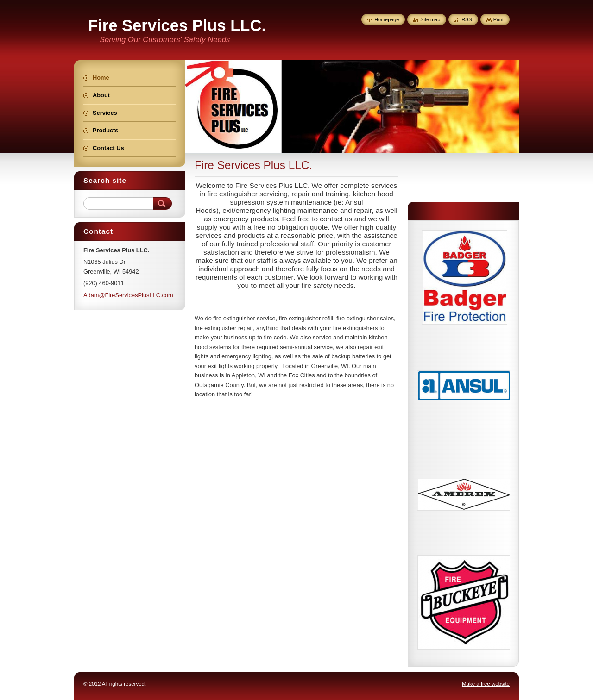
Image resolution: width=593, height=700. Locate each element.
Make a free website (486, 684)
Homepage (387, 19)
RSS (467, 19)
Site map (430, 19)
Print (498, 19)
